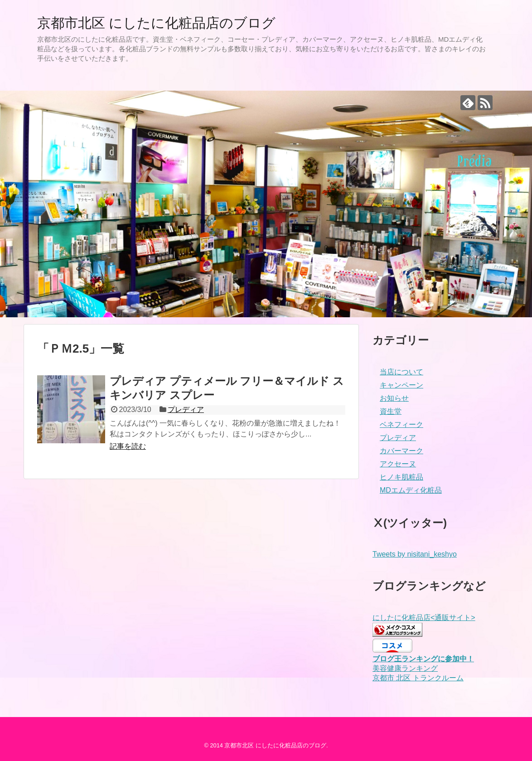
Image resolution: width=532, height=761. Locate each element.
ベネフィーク (401, 424)
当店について (401, 372)
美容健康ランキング (405, 668)
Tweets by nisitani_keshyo (415, 554)
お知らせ (394, 398)
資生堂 (391, 411)
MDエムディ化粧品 (411, 490)
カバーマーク (401, 451)
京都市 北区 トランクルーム (418, 678)
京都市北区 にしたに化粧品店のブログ (156, 23)
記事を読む (128, 446)
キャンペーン (401, 385)
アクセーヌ (398, 464)
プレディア (186, 410)
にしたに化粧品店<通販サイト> (424, 618)
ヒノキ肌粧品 (401, 477)
